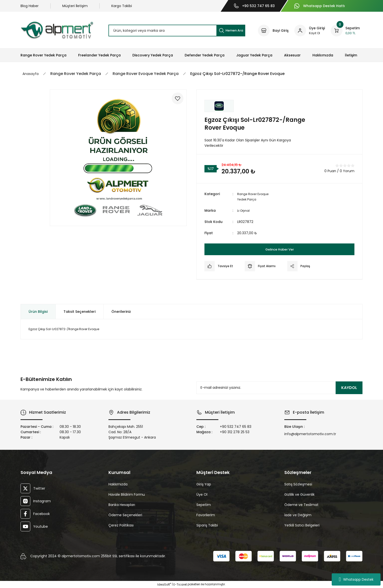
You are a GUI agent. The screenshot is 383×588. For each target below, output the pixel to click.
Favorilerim (206, 515)
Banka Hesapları (122, 505)
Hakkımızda (118, 484)
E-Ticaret (180, 584)
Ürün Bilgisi (38, 312)
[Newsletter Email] (279, 388)
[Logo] (57, 30)
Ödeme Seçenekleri (125, 515)
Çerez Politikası (121, 525)
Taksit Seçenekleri (80, 312)
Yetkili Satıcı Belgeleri (302, 525)
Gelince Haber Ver (280, 249)
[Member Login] (310, 31)
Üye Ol (202, 494)
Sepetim (204, 505)
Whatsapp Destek (356, 579)
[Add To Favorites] (175, 101)
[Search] (177, 31)
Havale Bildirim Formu (127, 494)
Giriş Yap (204, 484)
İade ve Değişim (298, 515)
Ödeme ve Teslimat (301, 505)
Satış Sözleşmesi (298, 484)
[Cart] (345, 31)
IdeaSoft (164, 584)
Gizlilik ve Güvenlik (299, 494)
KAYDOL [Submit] (349, 388)
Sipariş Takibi (207, 525)
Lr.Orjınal (244, 210)
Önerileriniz (121, 312)
